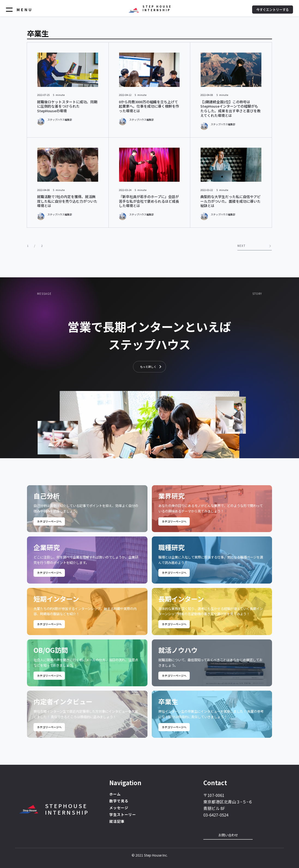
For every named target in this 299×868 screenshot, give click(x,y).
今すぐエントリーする (273, 9)
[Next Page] (255, 246)
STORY (257, 294)
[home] (150, 8)
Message (44, 294)
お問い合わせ (228, 835)
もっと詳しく (148, 367)
